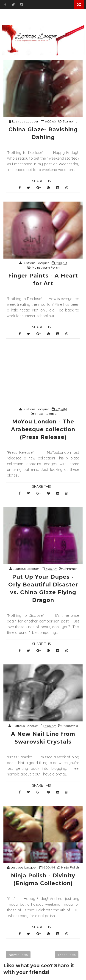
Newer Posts (18, 955)
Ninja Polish (70, 867)
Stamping (70, 121)
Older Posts (67, 955)
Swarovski (70, 726)
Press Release (46, 414)
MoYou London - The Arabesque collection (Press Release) (43, 429)
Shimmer (70, 569)
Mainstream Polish (46, 267)
